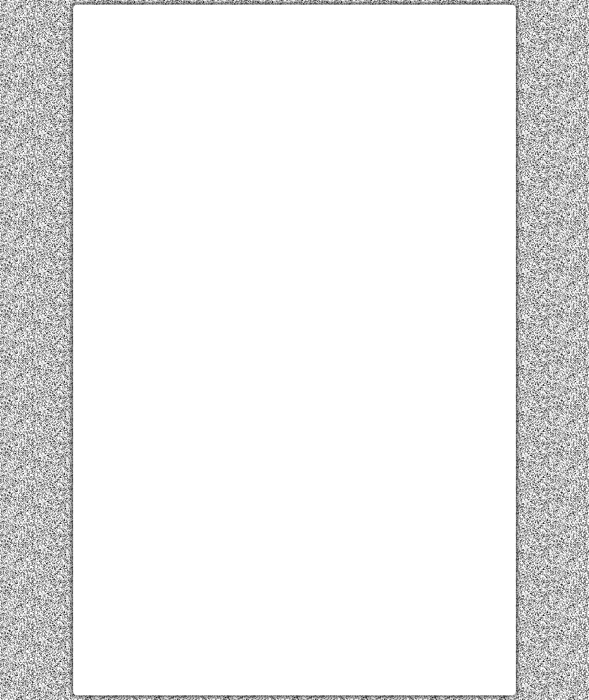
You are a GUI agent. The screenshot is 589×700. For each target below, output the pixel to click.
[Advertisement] (294, 94)
